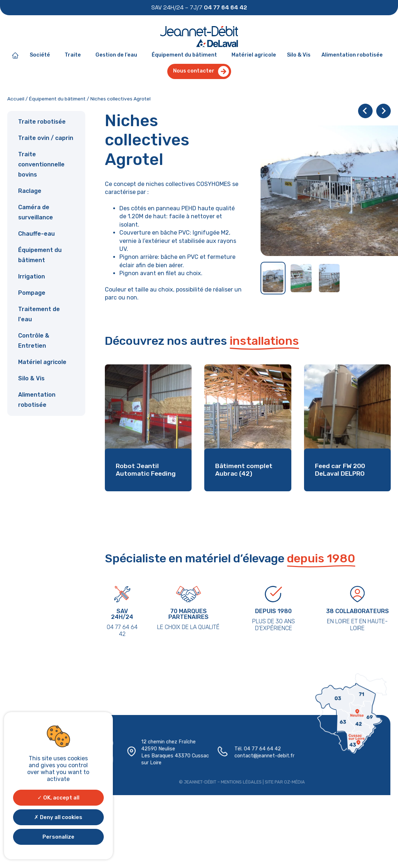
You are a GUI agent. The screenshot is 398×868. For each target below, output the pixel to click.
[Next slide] (383, 111)
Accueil (16, 99)
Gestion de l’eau (118, 55)
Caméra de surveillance (36, 213)
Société (42, 55)
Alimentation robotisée (351, 55)
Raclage (30, 191)
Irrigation (32, 277)
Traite (75, 55)
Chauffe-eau (36, 234)
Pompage (32, 293)
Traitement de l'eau (39, 315)
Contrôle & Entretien (34, 341)
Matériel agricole (253, 55)
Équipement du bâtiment (186, 55)
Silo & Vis (298, 55)
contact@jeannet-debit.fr (261, 756)
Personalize (58, 837)
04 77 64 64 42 (259, 750)
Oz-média (290, 781)
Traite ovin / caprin (46, 138)
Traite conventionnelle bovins (41, 165)
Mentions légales (239, 781)
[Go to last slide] (365, 111)
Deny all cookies (58, 817)
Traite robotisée (42, 122)
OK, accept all (58, 798)
